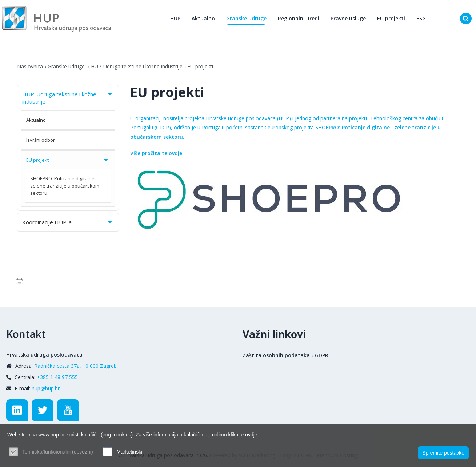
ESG (421, 18)
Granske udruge (246, 18)
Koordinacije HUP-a (68, 222)
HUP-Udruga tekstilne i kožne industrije (137, 66)
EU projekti (391, 18)
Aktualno (203, 18)
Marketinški (129, 452)
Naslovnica (30, 66)
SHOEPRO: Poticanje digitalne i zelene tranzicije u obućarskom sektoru (65, 186)
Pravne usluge (348, 18)
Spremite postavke (443, 453)
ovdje (251, 435)
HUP (175, 18)
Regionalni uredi (299, 18)
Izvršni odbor (41, 140)
